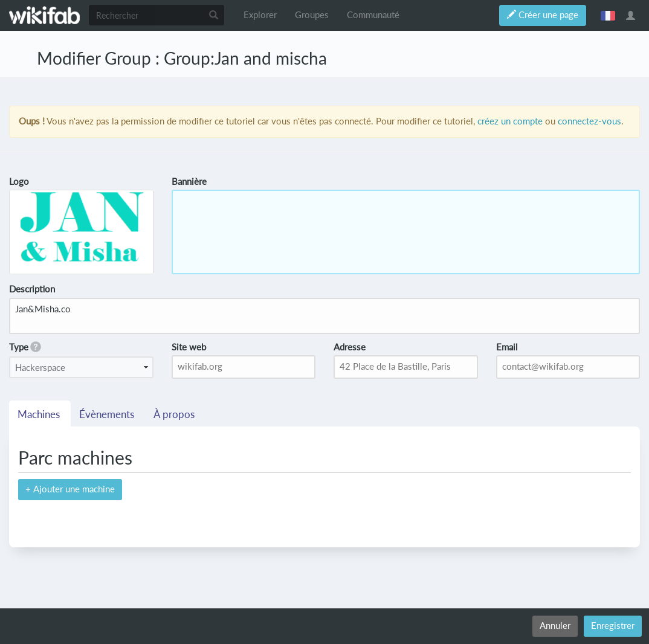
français (608, 15)
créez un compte (510, 121)
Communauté (373, 15)
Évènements (108, 414)
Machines (40, 414)
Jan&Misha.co (324, 316)
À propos (175, 414)
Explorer (260, 15)
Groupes (312, 15)
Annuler (555, 626)
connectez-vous (589, 121)
